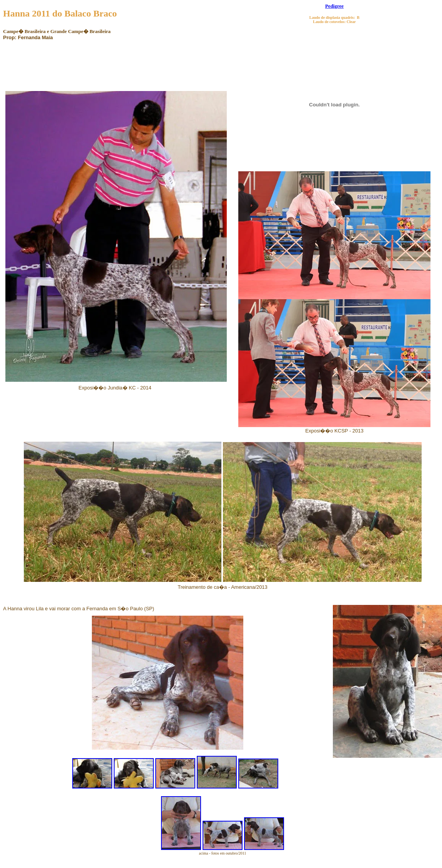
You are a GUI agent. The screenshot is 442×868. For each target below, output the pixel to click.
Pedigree (334, 6)
